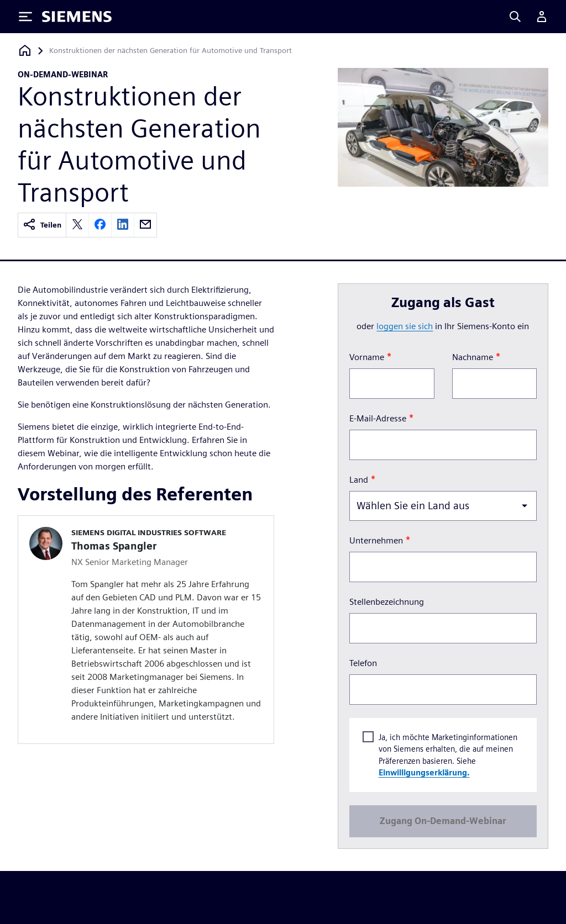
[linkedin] (123, 225)
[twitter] (77, 225)
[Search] (515, 17)
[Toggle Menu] (25, 17)
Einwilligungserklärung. (424, 773)
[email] (145, 225)
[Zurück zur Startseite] (25, 51)
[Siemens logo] (77, 17)
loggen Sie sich (405, 326)
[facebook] (100, 225)
